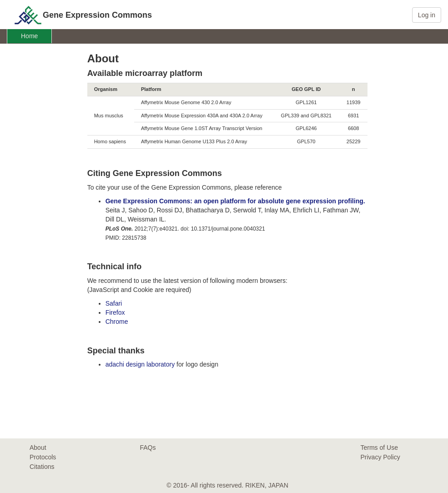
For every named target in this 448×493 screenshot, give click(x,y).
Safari (114, 303)
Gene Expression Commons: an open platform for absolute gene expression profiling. (235, 201)
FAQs (148, 448)
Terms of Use (379, 448)
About (38, 448)
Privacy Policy (380, 457)
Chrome (117, 322)
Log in (427, 15)
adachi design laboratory (140, 364)
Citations (42, 467)
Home (29, 36)
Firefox (115, 312)
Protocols (43, 457)
